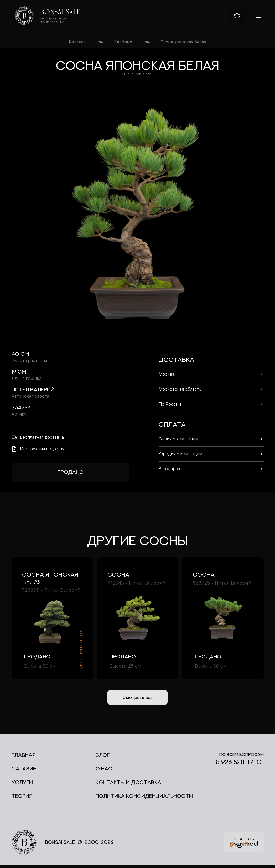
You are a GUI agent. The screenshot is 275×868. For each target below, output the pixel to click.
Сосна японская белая (183, 42)
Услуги (22, 785)
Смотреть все (137, 699)
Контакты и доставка (128, 785)
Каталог (77, 42)
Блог (103, 757)
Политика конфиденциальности (144, 798)
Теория (22, 798)
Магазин (24, 771)
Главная (24, 757)
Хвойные (123, 42)
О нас (104, 771)
